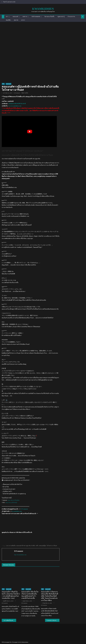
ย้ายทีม (33, 546)
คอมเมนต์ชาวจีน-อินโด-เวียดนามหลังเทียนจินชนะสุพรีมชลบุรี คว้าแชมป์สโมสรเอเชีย (30, 595)
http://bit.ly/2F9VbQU (11, 503)
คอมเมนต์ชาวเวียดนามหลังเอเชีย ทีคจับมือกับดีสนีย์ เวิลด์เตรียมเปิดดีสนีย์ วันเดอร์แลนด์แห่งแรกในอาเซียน (50, 596)
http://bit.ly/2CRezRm (14, 500)
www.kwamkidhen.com (15, 106)
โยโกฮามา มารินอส (52, 546)
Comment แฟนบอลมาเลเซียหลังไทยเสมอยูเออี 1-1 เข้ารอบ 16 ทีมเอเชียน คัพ (53, 620)
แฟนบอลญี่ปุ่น (42, 546)
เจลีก (37, 546)
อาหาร (23, 20)
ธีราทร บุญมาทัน (26, 546)
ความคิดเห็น (12, 546)
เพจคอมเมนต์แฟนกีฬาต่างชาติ (17, 104)
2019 (7, 546)
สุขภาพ (16, 20)
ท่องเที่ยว (8, 20)
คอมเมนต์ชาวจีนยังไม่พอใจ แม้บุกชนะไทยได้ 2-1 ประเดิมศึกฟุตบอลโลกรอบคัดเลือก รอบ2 (11, 595)
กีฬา (3, 84)
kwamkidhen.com (17, 511)
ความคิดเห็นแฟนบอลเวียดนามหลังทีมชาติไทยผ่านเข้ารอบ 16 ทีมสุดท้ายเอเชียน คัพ (10, 620)
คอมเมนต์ (15, 17)
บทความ (25, 17)
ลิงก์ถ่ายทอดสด (36, 17)
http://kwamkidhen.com (20, 555)
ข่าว (7, 17)
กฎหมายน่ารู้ (61, 17)
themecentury (25, 642)
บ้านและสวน (71, 17)
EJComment (17, 93)
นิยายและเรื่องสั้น (49, 17)
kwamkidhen (43, 9)
